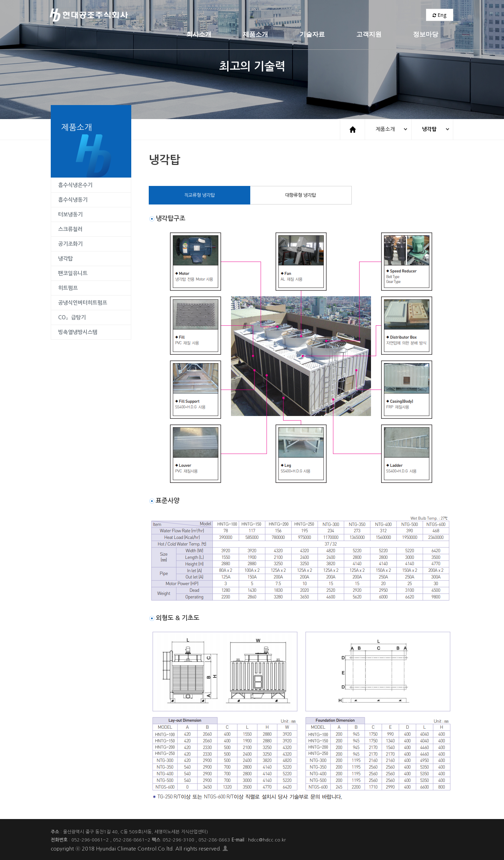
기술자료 (269, 16)
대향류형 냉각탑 (301, 195)
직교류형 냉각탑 (199, 195)
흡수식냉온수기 (75, 185)
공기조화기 (70, 244)
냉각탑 (428, 129)
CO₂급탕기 (72, 317)
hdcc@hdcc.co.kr (267, 840)
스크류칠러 (70, 229)
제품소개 (212, 16)
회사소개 (156, 16)
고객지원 (326, 16)
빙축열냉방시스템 (78, 332)
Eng (440, 16)
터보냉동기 (70, 214)
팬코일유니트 (73, 273)
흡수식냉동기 (73, 199)
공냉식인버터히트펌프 (83, 302)
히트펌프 (68, 288)
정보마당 (383, 16)
